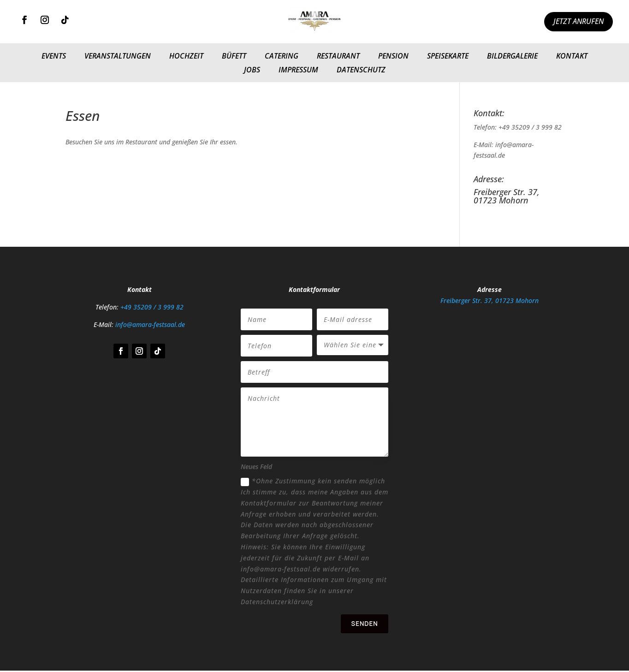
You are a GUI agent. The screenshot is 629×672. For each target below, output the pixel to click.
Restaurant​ (338, 57)
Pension (393, 57)
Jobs (252, 71)
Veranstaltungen (118, 57)
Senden (363, 624)
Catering (282, 57)
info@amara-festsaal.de (150, 324)
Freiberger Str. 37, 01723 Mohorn (490, 300)
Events (54, 57)
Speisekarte (448, 57)
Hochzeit (186, 57)
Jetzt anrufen (579, 21)
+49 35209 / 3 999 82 (152, 307)
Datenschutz (361, 71)
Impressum (298, 71)
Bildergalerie (512, 57)
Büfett (234, 57)
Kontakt (572, 57)
